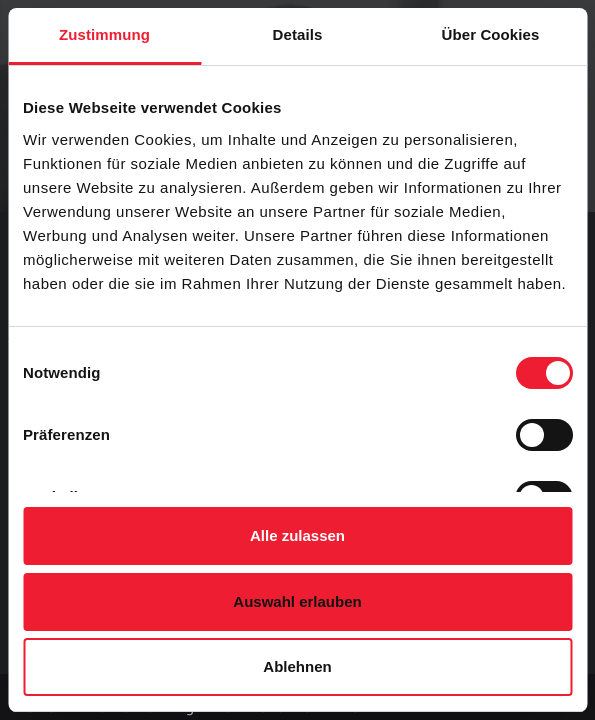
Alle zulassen (297, 535)
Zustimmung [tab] (104, 34)
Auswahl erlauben (297, 601)
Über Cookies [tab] (491, 34)
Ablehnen (297, 666)
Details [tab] (298, 34)
